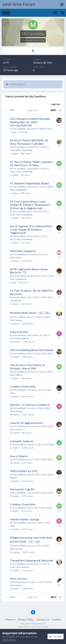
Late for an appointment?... (27, 423)
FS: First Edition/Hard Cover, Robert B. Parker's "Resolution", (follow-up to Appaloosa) (30, 205)
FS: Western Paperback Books (30, 184)
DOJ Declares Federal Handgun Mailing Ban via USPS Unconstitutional (30, 122)
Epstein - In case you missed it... (30, 405)
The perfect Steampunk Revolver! (32, 561)
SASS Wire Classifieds (21, 150)
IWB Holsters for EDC (24, 471)
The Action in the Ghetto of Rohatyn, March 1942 (27, 367)
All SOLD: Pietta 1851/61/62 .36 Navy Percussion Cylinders (29, 142)
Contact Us (43, 620)
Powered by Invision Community (33, 626)
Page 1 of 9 (33, 110)
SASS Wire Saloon (19, 338)
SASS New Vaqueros (23, 251)
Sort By (56, 105)
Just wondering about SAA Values (32, 350)
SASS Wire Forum (19, 4)
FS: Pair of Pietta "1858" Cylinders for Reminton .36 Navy (31, 164)
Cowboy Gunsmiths (23, 387)
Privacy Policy (26, 620)
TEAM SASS (46, 129)
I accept (56, 636)
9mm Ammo (18, 579)
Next (54, 110)
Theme (10, 620)
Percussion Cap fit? (23, 489)
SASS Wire (16, 257)
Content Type (15, 84)
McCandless (19, 129)
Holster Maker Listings (25, 520)
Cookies (56, 620)
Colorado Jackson (22, 441)
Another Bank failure (23, 313)
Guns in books (19, 332)
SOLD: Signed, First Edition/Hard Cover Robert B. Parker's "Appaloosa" (31, 230)
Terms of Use (9, 640)
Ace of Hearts (19, 456)
